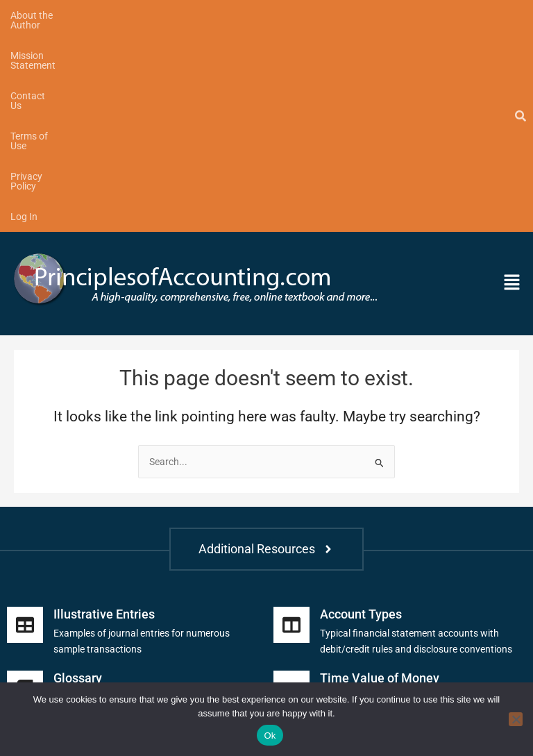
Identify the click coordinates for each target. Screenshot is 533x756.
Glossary (78, 477)
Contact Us (231, 15)
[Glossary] (25, 487)
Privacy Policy (382, 15)
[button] (461, 82)
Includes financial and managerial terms (139, 496)
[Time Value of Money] (291, 487)
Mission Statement (146, 15)
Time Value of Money (380, 477)
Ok (270, 736)
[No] (516, 719)
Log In (446, 15)
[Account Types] (291, 423)
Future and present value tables (388, 496)
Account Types (361, 413)
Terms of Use (303, 15)
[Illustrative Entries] (25, 423)
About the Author (48, 15)
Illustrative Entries (104, 413)
